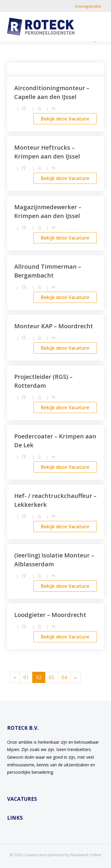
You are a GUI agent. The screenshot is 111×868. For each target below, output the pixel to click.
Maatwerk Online (86, 855)
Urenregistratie (88, 6)
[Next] (75, 677)
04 (64, 677)
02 (41, 677)
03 (52, 677)
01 (26, 677)
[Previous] (15, 677)
